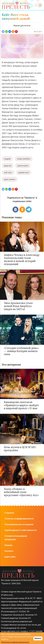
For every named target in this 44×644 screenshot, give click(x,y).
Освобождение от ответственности (21, 530)
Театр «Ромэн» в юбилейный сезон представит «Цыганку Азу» (21, 492)
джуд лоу (8, 166)
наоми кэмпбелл (24, 159)
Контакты (9, 551)
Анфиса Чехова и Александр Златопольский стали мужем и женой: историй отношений (22, 260)
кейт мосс (8, 172)
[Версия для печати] (22, 26)
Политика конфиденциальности (19, 519)
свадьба (7, 159)
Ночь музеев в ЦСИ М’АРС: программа (20, 449)
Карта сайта (10, 557)
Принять (38, 638)
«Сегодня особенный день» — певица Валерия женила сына (21, 351)
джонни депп (23, 166)
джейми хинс (24, 172)
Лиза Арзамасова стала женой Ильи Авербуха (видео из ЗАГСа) (18, 306)
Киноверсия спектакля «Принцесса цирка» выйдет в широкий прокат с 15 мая (21, 405)
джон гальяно (10, 179)
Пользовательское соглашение (19, 524)
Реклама (8, 545)
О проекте (9, 513)
